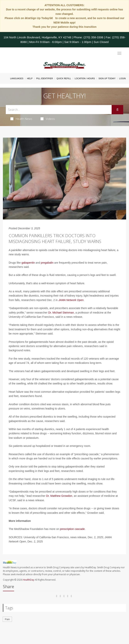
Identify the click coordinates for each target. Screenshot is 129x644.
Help (30, 78)
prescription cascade (72, 529)
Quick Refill (64, 78)
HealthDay (28, 580)
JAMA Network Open (71, 300)
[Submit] (117, 110)
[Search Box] (59, 110)
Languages (17, 78)
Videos (48, 119)
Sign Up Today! (107, 78)
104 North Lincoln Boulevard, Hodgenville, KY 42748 (37, 37)
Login (122, 78)
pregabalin (47, 263)
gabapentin (28, 263)
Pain (7, 619)
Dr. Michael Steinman (61, 313)
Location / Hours (85, 78)
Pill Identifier (44, 78)
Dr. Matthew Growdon (59, 496)
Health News (21, 119)
